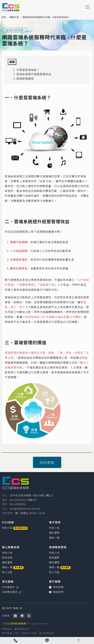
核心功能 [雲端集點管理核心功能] (54, 572)
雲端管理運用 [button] (25, 78)
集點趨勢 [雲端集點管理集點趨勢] (54, 557)
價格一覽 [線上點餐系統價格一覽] (13, 567)
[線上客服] (47, 641)
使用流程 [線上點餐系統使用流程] (7, 557)
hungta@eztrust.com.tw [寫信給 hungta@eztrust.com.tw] (25, 508)
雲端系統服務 (15, 30)
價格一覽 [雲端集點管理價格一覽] (60, 567)
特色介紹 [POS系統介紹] (15, 528)
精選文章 (14, 17)
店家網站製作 (12, 592)
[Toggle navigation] (87, 7)
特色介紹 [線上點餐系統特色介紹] (7, 553)
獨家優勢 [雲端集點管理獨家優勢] (54, 562)
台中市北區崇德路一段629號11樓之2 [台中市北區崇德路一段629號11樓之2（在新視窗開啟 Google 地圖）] (31, 495)
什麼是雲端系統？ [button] (28, 70)
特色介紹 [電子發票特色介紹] (54, 528)
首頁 (4, 17)
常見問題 (56, 587)
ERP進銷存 (10, 587)
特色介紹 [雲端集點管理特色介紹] (54, 553)
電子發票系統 (47, 633)
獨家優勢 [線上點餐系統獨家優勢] (7, 562)
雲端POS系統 (29, 633)
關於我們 (7, 608)
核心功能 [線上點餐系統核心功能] (7, 572)
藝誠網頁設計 (22, 629)
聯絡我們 (56, 592)
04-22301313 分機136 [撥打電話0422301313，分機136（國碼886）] (23, 500)
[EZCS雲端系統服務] (11, 7)
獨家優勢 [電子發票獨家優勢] (54, 533)
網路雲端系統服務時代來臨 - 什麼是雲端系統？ (46, 17)
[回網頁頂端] (78, 641)
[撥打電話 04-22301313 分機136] (16, 641)
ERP (17, 633)
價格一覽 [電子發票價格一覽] (54, 538)
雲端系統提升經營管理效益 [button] (34, 74)
